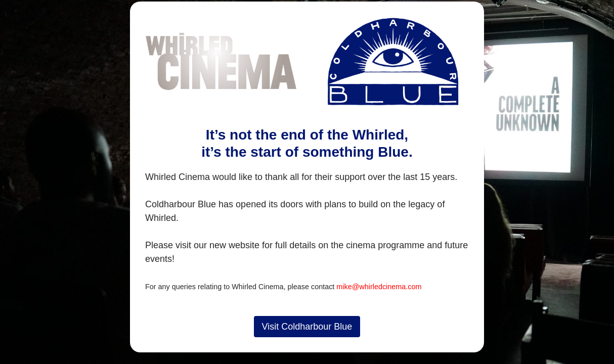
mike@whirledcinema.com (379, 287)
